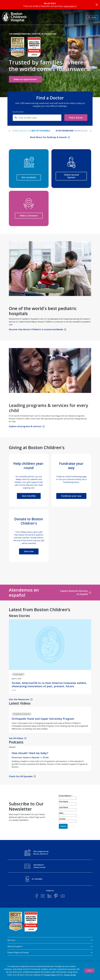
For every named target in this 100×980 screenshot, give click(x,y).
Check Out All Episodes (21, 776)
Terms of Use (70, 975)
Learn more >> (70, 6)
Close (89, 970)
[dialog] (50, 971)
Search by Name (18, 112)
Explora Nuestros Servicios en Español (74, 592)
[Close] (97, 5)
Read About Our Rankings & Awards (48, 137)
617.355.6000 (37, 879)
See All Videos (16, 738)
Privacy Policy (50, 975)
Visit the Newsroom (19, 699)
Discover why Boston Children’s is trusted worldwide (36, 329)
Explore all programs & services (25, 426)
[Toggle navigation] (92, 17)
